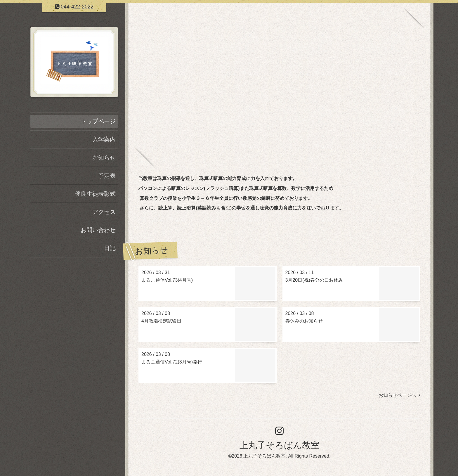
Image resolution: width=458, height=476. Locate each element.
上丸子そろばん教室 (280, 445)
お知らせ (104, 157)
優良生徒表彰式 (95, 194)
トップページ (98, 121)
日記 (110, 248)
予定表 (107, 176)
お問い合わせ (98, 230)
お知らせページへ (399, 395)
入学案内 (104, 139)
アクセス (104, 212)
